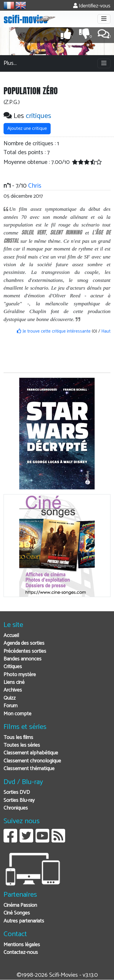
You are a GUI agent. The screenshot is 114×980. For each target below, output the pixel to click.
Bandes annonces (23, 659)
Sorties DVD (17, 793)
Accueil (11, 636)
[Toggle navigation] (104, 19)
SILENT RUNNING (66, 232)
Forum (11, 706)
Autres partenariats (24, 921)
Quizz (10, 698)
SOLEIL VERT (33, 232)
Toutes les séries (22, 745)
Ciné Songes (17, 913)
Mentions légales (22, 945)
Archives (13, 690)
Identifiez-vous (92, 6)
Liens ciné (14, 683)
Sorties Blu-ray (19, 801)
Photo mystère (20, 675)
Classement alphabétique (31, 753)
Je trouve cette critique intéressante (54, 331)
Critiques (13, 667)
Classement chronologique (32, 761)
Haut (106, 331)
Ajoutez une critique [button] (27, 129)
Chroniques (16, 808)
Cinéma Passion (20, 905)
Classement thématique (29, 769)
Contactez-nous (21, 953)
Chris (35, 186)
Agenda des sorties (24, 643)
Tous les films (18, 738)
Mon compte (17, 714)
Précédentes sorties (25, 651)
